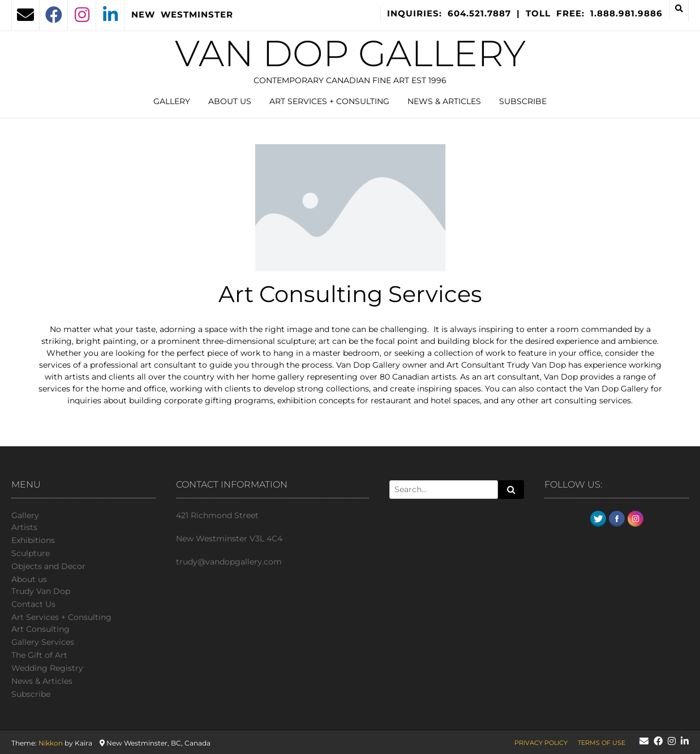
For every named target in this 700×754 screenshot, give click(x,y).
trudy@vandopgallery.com (229, 562)
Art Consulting (40, 629)
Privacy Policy (541, 743)
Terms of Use (602, 743)
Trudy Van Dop (41, 591)
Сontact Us (33, 604)
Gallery (172, 101)
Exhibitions (33, 540)
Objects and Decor (48, 566)
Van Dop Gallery (350, 53)
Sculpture (31, 553)
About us (230, 101)
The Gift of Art (39, 655)
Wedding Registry (47, 668)
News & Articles (444, 101)
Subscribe (523, 101)
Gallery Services (43, 642)
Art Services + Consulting (329, 101)
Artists (24, 527)
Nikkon (51, 743)
